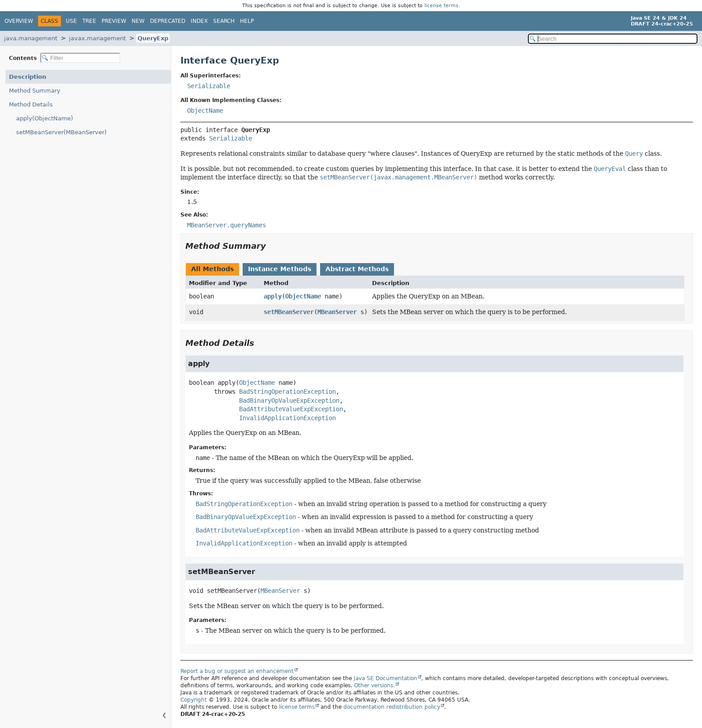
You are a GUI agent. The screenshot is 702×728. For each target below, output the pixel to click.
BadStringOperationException (287, 392)
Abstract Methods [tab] (357, 269)
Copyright (194, 700)
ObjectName (205, 111)
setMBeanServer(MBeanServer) (61, 132)
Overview (19, 21)
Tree (89, 21)
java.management (31, 38)
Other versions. (375, 685)
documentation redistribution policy (392, 707)
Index (199, 21)
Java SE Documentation (385, 678)
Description (28, 77)
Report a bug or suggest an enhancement (237, 671)
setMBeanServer (289, 312)
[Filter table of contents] (80, 58)
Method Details (31, 104)
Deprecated (168, 21)
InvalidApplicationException (287, 418)
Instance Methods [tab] (280, 269)
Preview (114, 21)
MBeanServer (337, 312)
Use (71, 21)
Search (224, 21)
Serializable (209, 86)
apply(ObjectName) (45, 118)
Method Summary (35, 91)
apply (273, 296)
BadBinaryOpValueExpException (289, 400)
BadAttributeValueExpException (291, 409)
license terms (441, 6)
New (138, 21)
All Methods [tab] (212, 269)
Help (247, 21)
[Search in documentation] (613, 39)
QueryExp (153, 38)
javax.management (97, 38)
